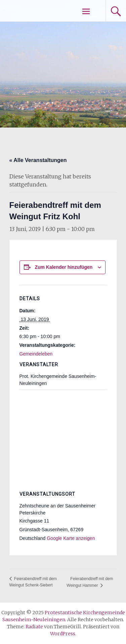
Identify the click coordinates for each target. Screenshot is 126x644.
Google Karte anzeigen (71, 538)
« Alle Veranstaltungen (38, 160)
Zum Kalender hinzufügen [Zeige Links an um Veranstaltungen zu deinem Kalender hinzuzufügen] (64, 267)
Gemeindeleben (36, 354)
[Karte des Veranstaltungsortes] (63, 438)
